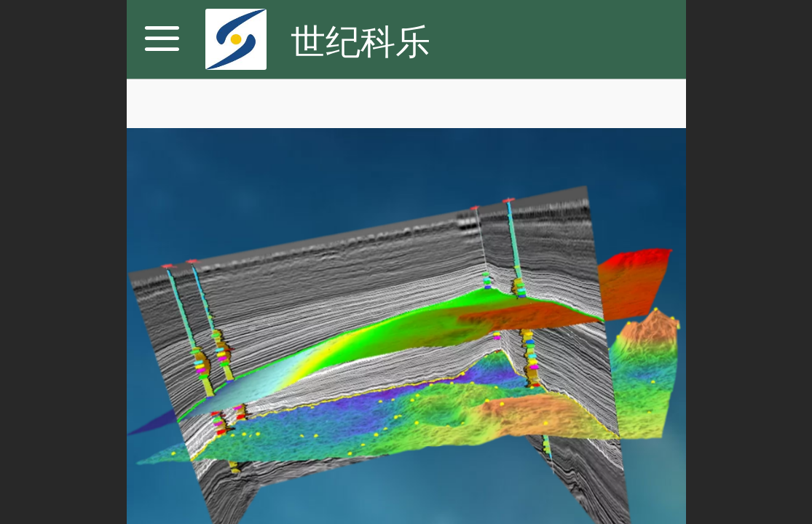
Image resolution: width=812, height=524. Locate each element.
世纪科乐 (360, 42)
